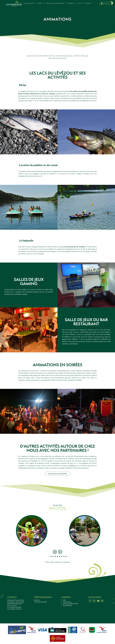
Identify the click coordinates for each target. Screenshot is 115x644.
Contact (88, 3)
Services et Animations (55, 3)
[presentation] (7, 2)
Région (71, 3)
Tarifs (40, 3)
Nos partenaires (67, 605)
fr (111, 3)
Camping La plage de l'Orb (70, 604)
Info (79, 3)
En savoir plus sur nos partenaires (58, 474)
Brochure (37, 600)
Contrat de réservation (41, 602)
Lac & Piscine (29, 3)
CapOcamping (67, 602)
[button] (49, 556)
